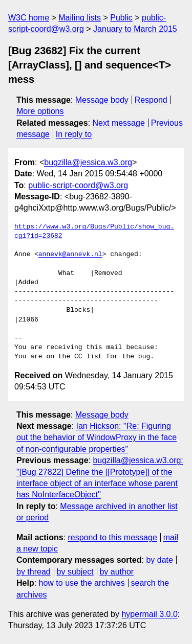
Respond (151, 100)
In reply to (74, 134)
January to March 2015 (135, 29)
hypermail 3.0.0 (149, 614)
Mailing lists (80, 18)
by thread (34, 572)
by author (116, 572)
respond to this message (112, 537)
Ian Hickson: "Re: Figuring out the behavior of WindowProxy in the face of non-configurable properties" (97, 438)
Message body (102, 100)
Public (121, 18)
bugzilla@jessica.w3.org (88, 162)
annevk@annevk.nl (70, 255)
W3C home (29, 18)
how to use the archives (82, 583)
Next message (119, 123)
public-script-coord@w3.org (78, 185)
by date (159, 560)
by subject (75, 572)
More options (40, 111)
